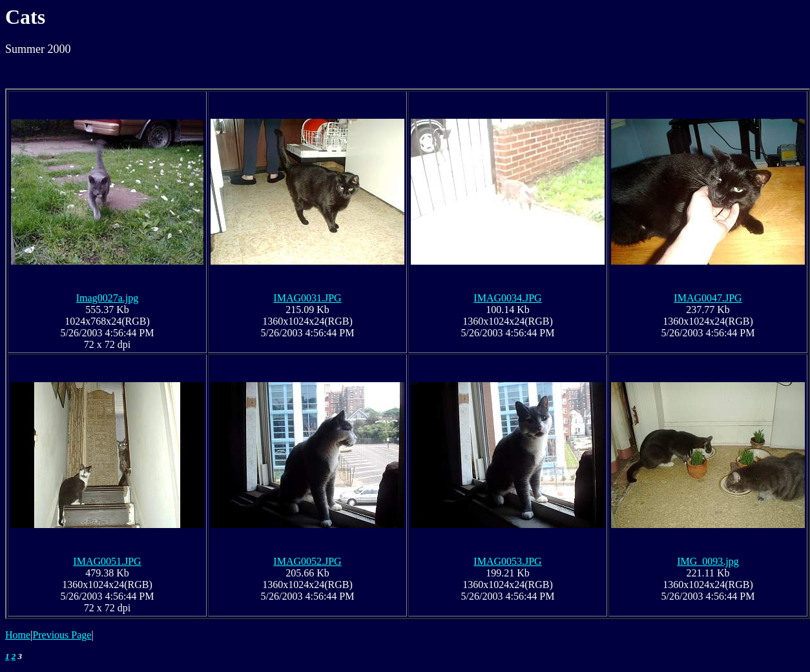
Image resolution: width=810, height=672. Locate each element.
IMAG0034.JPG (507, 298)
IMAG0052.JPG (307, 561)
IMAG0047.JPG (708, 298)
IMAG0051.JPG (107, 561)
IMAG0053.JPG (507, 561)
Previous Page (62, 635)
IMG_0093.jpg (708, 561)
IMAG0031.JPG (307, 298)
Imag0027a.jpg (107, 298)
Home (18, 635)
